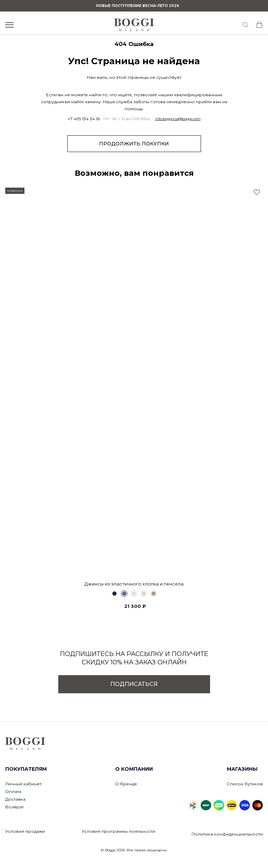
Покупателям (26, 769)
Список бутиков (245, 784)
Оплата (13, 791)
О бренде (126, 784)
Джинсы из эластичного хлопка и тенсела (134, 584)
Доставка (15, 799)
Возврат (14, 807)
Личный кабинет (23, 784)
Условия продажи (25, 831)
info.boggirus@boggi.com (178, 119)
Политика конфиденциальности (227, 834)
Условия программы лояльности (118, 831)
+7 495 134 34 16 (84, 119)
